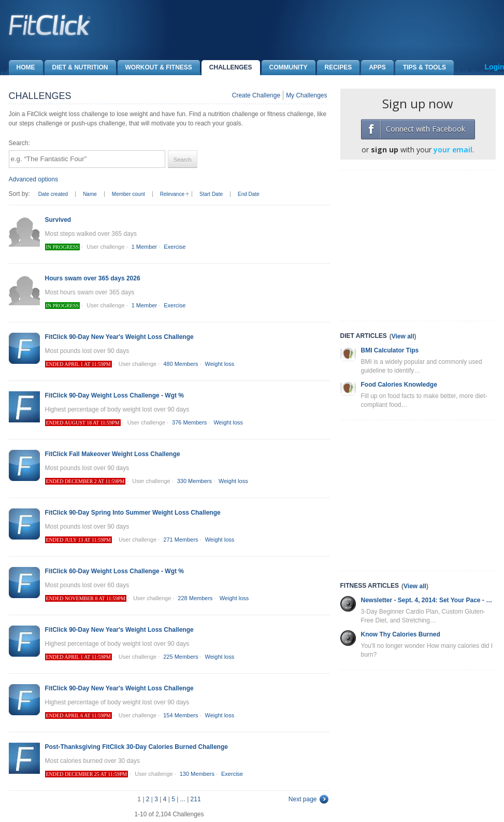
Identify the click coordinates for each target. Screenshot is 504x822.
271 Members (181, 540)
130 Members (197, 774)
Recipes (335, 68)
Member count (128, 194)
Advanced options (33, 179)
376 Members (189, 422)
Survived (58, 220)
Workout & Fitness (155, 68)
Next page (303, 799)
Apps (373, 68)
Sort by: (19, 194)
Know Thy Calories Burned (401, 634)
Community (285, 68)
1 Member (145, 247)
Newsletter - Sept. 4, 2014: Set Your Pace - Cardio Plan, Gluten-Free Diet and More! (428, 600)
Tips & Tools (421, 68)
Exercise (175, 247)
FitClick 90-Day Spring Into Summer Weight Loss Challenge (133, 513)
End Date (249, 194)
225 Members (181, 657)
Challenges (227, 68)
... (183, 799)
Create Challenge (256, 95)
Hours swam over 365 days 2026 (93, 278)
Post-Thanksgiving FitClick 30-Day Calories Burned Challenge (136, 747)
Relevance (172, 194)
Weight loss (220, 364)
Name (90, 194)
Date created (53, 194)
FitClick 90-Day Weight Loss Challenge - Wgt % (114, 395)
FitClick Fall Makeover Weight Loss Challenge (113, 454)
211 (196, 799)
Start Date (211, 194)
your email (453, 150)
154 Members (181, 715)
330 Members (195, 481)
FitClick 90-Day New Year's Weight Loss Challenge (119, 337)
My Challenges (306, 95)
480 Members (181, 364)
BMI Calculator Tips (390, 350)
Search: (19, 143)
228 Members (195, 598)
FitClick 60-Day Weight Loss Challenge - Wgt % (114, 571)
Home (22, 68)
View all (403, 336)
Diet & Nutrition (76, 68)
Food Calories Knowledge (399, 385)
